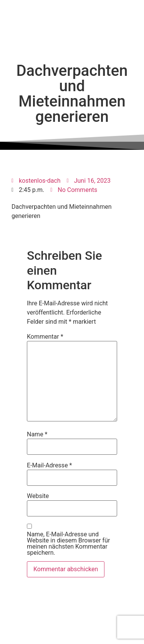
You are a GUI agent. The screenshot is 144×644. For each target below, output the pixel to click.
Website (38, 496)
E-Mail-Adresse (49, 465)
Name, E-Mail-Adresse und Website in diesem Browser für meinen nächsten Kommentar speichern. (68, 544)
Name (37, 434)
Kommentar (45, 337)
